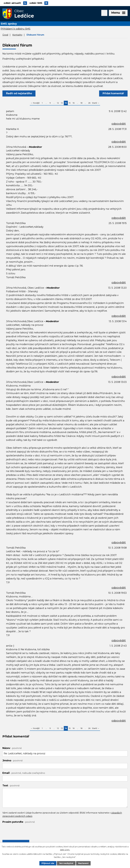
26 (89, 103)
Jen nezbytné (66, 863)
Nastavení (83, 863)
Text (11, 786)
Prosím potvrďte (19, 822)
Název (12, 748)
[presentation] (23, 830)
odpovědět (119, 124)
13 (62, 103)
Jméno (13, 761)
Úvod (5, 35)
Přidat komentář (113, 94)
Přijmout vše (48, 863)
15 (70, 103)
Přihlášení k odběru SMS (16, 29)
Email (24, 773)
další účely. (65, 850)
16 (74, 103)
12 (58, 103)
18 (81, 103)
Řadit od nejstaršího (19, 94)
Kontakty (17, 35)
